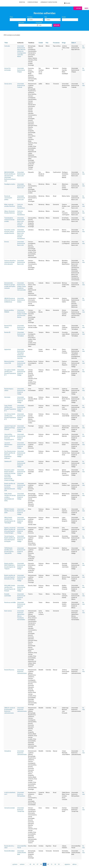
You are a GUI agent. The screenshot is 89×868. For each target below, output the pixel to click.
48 (41, 864)
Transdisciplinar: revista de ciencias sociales (9, 220)
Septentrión (8, 349)
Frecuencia (39, 23)
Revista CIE (7, 332)
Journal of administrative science (8, 445)
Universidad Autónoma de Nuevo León (21, 174)
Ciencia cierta (8, 84)
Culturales (7, 46)
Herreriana (7, 397)
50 (48, 864)
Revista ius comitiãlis (10, 602)
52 (55, 864)
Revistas (22, 2)
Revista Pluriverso (9, 670)
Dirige (64, 43)
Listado (79, 8)
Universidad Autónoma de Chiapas (21, 70)
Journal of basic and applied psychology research (10, 428)
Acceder (67, 3)
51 (52, 864)
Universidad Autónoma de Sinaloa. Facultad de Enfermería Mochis (22, 314)
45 (30, 864)
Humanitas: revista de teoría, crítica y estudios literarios (9, 232)
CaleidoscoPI (8, 461)
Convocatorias (33, 2)
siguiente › (67, 864)
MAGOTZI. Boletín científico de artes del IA (9, 511)
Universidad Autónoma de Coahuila (21, 86)
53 (59, 864)
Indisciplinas (8, 751)
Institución (21, 23)
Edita (74, 43)
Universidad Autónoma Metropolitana (21, 794)
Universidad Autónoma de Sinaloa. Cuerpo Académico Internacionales (22, 286)
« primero (15, 864)
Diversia (7, 242)
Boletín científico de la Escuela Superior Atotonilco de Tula (10, 577)
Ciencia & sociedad (9, 808)
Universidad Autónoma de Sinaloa (21, 300)
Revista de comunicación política (8, 198)
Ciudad (64, 17)
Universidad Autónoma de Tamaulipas (21, 327)
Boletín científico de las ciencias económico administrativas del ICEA (10, 487)
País (46, 17)
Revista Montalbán (9, 851)
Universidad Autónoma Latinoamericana (22, 672)
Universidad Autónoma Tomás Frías (21, 810)
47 (37, 864)
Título (11, 17)
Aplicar (57, 25)
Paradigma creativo (10, 184)
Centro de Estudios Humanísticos (21, 206)
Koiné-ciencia (8, 611)
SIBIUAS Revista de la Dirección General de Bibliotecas (10, 300)
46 (34, 864)
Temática (30, 17)
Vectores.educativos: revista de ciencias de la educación (10, 262)
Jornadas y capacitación (49, 2)
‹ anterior (22, 864)
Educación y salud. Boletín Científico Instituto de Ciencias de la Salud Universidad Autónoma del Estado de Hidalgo (10, 475)
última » (75, 864)
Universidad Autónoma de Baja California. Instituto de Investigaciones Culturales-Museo (22, 51)
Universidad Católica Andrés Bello (22, 853)
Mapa (86, 8)
